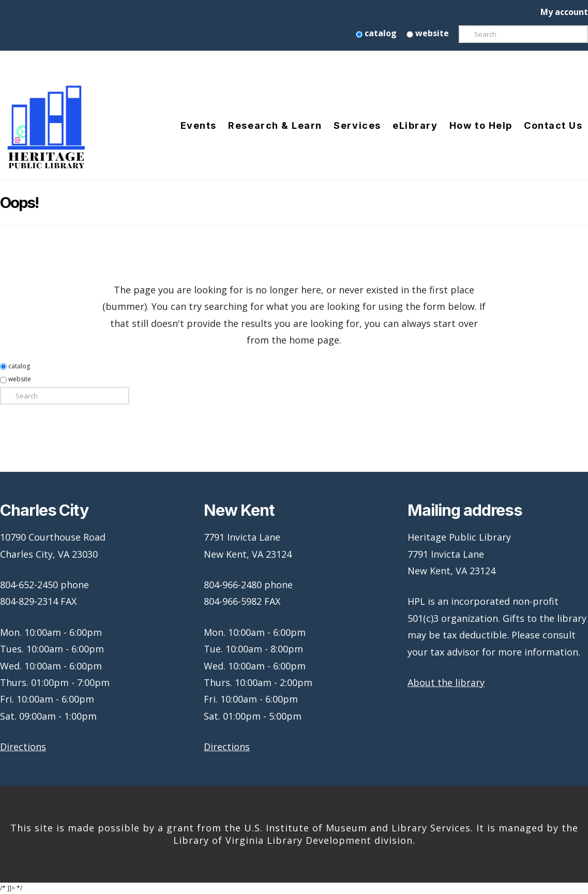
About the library (446, 682)
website (428, 33)
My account (564, 12)
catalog (376, 33)
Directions (23, 747)
